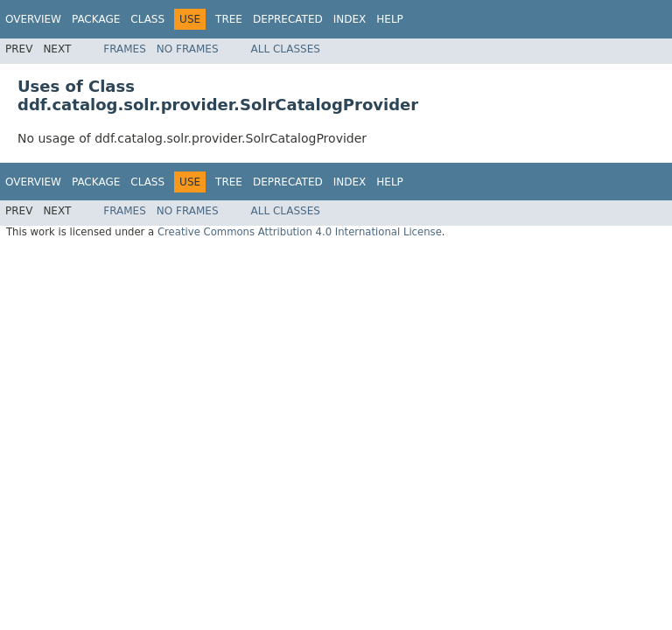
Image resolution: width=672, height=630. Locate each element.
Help (390, 19)
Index (350, 19)
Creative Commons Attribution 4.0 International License (300, 232)
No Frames (188, 49)
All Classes (286, 49)
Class (147, 19)
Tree (229, 19)
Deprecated (288, 19)
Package (96, 19)
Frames (125, 49)
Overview (33, 19)
